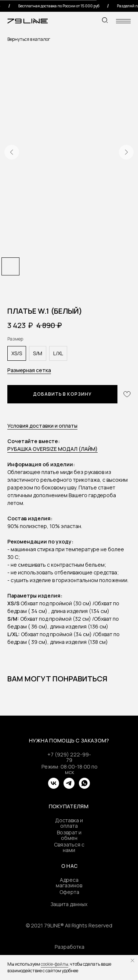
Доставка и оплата (69, 823)
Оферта (69, 892)
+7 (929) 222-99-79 (69, 757)
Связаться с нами (69, 847)
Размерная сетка (29, 370)
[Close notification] (132, 961)
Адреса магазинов (69, 883)
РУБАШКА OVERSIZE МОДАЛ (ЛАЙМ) (52, 449)
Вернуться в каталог (29, 39)
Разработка (70, 947)
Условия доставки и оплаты (42, 426)
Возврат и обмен (69, 835)
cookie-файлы (55, 964)
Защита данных (69, 904)
